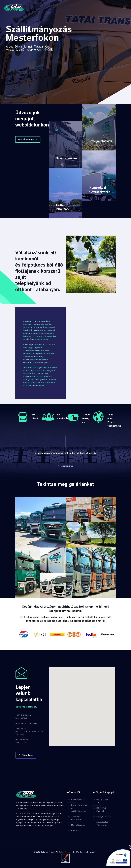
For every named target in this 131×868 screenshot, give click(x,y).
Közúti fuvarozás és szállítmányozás (79, 808)
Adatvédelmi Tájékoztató (102, 824)
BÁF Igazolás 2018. (102, 801)
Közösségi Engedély (101, 810)
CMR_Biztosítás (104, 817)
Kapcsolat (76, 830)
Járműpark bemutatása (77, 818)
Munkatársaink (78, 825)
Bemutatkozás (78, 800)
